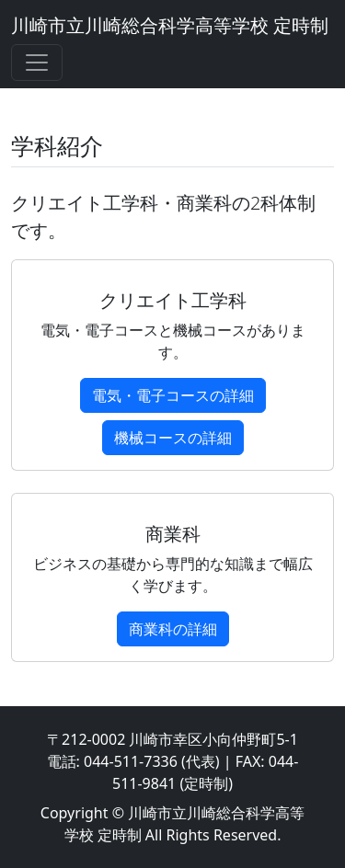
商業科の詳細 (173, 629)
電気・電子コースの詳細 (173, 395)
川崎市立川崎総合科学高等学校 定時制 (170, 25)
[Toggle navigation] (37, 63)
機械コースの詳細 (173, 438)
